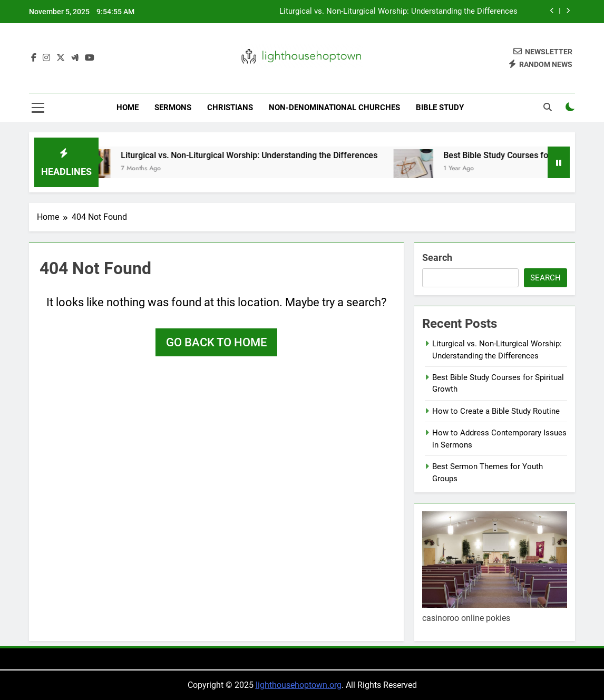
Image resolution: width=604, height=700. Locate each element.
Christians (230, 108)
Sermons (173, 108)
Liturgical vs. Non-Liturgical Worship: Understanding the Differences (398, 12)
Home (128, 108)
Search (437, 257)
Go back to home (216, 342)
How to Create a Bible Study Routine (496, 411)
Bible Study (440, 108)
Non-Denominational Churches (334, 108)
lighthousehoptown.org (299, 685)
